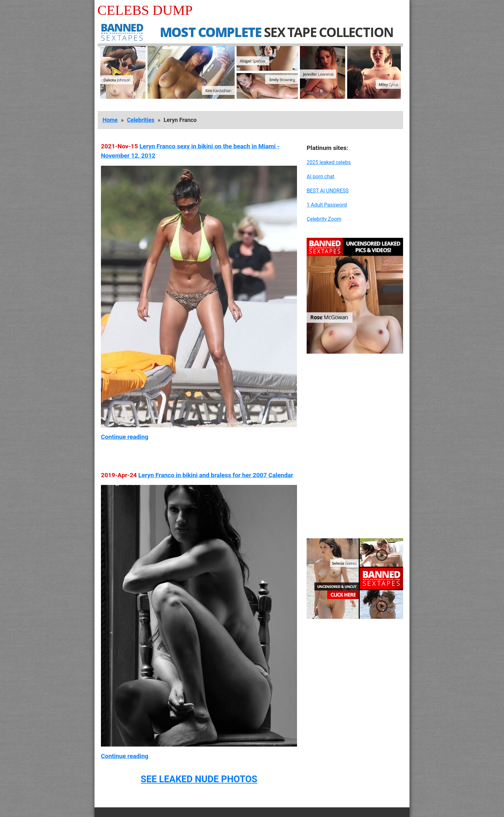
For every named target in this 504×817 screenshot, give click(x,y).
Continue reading (125, 437)
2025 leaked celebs (329, 162)
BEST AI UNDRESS (328, 191)
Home (110, 120)
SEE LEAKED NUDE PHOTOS (199, 779)
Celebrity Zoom (324, 219)
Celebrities (141, 120)
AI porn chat (320, 176)
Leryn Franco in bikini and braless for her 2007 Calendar (216, 475)
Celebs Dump (145, 10)
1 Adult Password (327, 205)
